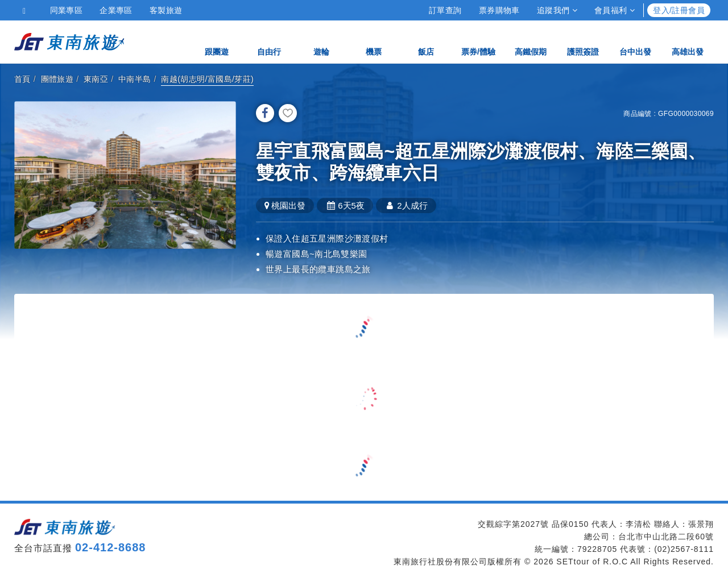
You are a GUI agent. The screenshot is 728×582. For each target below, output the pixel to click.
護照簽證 (583, 41)
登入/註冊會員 (679, 10)
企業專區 (116, 10)
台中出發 (635, 41)
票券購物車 (499, 10)
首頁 (22, 79)
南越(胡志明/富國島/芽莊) (207, 79)
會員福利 (615, 10)
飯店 (426, 41)
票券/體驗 (478, 41)
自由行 (269, 41)
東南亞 (96, 79)
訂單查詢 (445, 10)
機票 (374, 41)
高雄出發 (688, 41)
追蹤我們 (557, 10)
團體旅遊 (57, 79)
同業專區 (67, 10)
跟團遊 (217, 41)
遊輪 (321, 41)
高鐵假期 (531, 41)
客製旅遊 (166, 10)
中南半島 (135, 79)
